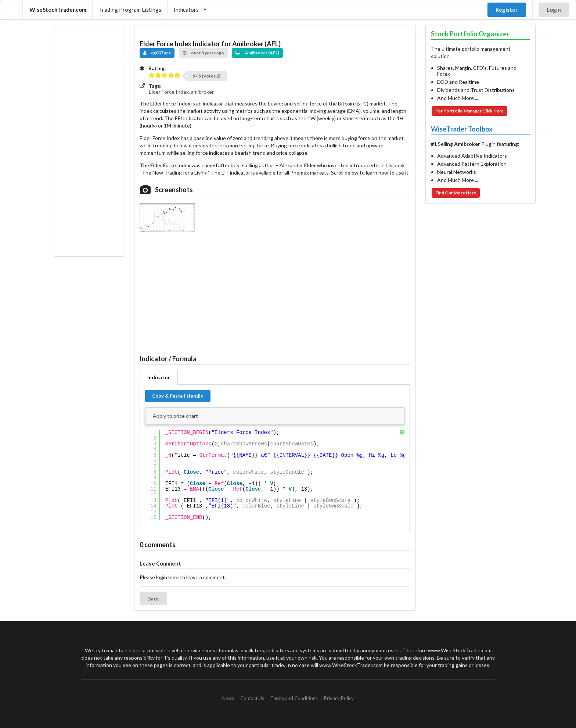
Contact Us (252, 698)
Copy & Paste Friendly (178, 396)
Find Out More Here (456, 193)
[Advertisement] (89, 141)
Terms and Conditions (294, 698)
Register (507, 10)
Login (554, 10)
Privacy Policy (339, 698)
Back (153, 598)
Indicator (159, 377)
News (228, 698)
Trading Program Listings (130, 10)
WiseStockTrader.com (58, 10)
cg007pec (157, 53)
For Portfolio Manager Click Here (469, 111)
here (174, 577)
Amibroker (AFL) (257, 53)
